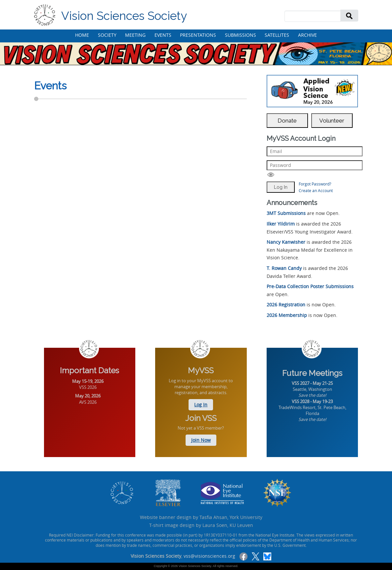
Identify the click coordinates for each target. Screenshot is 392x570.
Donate (287, 121)
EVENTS (163, 35)
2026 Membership (287, 315)
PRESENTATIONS (198, 35)
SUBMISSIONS (240, 35)
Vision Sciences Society (124, 16)
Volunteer (332, 121)
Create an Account (316, 190)
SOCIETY (107, 35)
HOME (82, 35)
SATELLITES (277, 35)
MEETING (135, 35)
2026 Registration (286, 305)
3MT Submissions (286, 213)
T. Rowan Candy (284, 268)
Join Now (201, 440)
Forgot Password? (315, 184)
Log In (201, 405)
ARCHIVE (307, 35)
